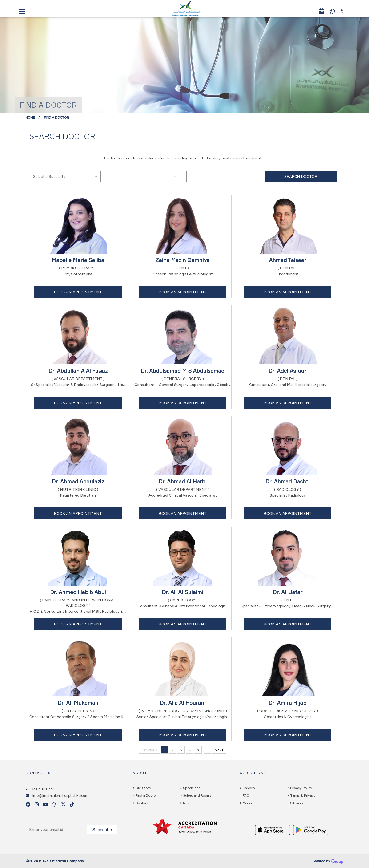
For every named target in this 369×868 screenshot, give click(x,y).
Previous (149, 750)
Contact (142, 803)
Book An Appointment (78, 292)
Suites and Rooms (197, 795)
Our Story (143, 788)
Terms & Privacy (303, 795)
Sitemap (297, 803)
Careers (249, 788)
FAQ (246, 795)
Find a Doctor (56, 118)
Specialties (192, 788)
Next (219, 750)
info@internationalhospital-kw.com (60, 795)
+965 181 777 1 (44, 789)
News (187, 803)
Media (247, 803)
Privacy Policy (301, 788)
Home (30, 118)
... (207, 750)
